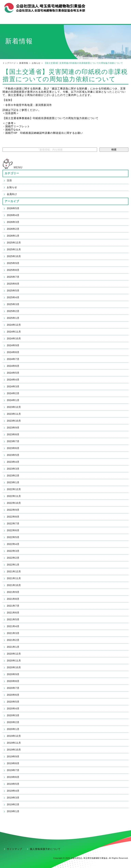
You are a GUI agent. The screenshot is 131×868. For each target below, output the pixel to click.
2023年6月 (13, 448)
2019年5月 (13, 784)
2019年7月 (13, 770)
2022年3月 (13, 551)
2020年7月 (13, 688)
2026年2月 (13, 229)
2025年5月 (13, 291)
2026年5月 (13, 208)
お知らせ (36, 63)
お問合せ (109, 6)
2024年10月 (14, 338)
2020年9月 (13, 674)
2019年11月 (14, 743)
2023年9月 (13, 428)
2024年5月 (13, 373)
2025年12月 (14, 243)
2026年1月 (13, 236)
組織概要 (96, 6)
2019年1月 (13, 811)
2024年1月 (13, 400)
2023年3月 (13, 469)
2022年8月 (13, 517)
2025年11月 (14, 249)
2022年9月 (13, 510)
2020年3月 (13, 715)
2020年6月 (13, 695)
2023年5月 (13, 455)
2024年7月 (13, 359)
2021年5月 (13, 619)
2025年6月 (13, 284)
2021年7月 (13, 606)
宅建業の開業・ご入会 (65, 20)
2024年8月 (13, 352)
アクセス (122, 6)
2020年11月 (14, 661)
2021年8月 (13, 599)
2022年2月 (13, 558)
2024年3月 (13, 386)
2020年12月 (14, 654)
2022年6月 (13, 530)
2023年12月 (14, 407)
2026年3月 (13, 222)
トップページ (9, 63)
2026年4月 (13, 215)
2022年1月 (13, 565)
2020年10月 (14, 667)
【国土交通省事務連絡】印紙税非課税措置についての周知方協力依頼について (50, 118)
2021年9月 (13, 592)
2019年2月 (13, 804)
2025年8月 (13, 270)
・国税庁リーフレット (16, 126)
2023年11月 (14, 414)
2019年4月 (13, 791)
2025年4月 (13, 297)
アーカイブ (12, 201)
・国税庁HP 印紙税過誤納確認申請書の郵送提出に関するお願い (43, 133)
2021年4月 (13, 626)
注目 (9, 180)
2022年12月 (14, 489)
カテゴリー (12, 173)
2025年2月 (13, 311)
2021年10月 (14, 585)
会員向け (12, 194)
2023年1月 (13, 482)
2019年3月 (13, 798)
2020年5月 (13, 702)
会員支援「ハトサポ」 (109, 20)
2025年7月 (13, 277)
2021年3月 (13, 633)
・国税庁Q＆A (11, 130)
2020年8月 (13, 681)
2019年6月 (13, 777)
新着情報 (24, 63)
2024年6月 (13, 366)
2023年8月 (13, 434)
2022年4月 (13, 544)
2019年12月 (14, 736)
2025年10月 (14, 256)
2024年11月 (14, 332)
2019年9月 (13, 756)
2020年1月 (13, 729)
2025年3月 (13, 304)
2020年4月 (13, 709)
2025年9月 (13, 263)
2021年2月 (13, 640)
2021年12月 (14, 571)
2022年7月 (13, 524)
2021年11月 (14, 578)
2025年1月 (13, 318)
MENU (18, 167)
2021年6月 (13, 613)
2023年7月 (13, 441)
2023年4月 (13, 462)
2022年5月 (13, 537)
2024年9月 (13, 345)
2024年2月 (13, 393)
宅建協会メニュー (22, 20)
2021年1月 (13, 647)
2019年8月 (13, 763)
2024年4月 (13, 380)
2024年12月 (14, 325)
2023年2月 (13, 476)
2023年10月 (14, 421)
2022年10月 (14, 503)
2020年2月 (13, 722)
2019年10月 (14, 750)
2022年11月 (14, 496)
